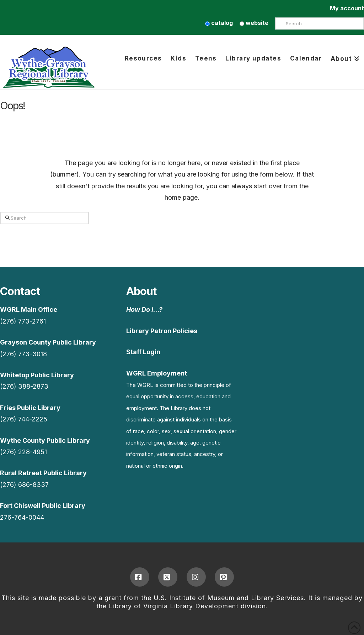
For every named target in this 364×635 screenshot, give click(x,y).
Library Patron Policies (162, 331)
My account (347, 8)
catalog (219, 23)
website (254, 23)
